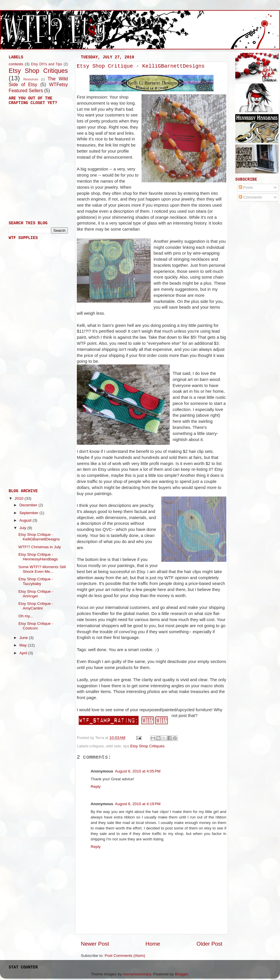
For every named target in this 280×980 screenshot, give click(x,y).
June (24, 638)
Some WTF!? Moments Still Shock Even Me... (42, 569)
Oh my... (26, 616)
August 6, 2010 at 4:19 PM (138, 804)
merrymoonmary (137, 974)
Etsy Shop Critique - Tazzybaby (36, 581)
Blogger (182, 974)
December (29, 505)
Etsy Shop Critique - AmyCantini (36, 606)
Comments (250, 197)
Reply (96, 787)
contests (16, 64)
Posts (246, 187)
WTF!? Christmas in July (40, 547)
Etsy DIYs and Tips (47, 64)
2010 (20, 498)
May (24, 645)
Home (153, 944)
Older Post (209, 944)
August (26, 520)
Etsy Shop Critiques (147, 746)
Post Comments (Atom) (125, 956)
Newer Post (95, 944)
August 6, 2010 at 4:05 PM (138, 771)
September (29, 513)
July (23, 528)
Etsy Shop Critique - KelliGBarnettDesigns (141, 66)
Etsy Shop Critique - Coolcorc (36, 626)
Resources (31, 79)
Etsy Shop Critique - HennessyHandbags (38, 557)
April (24, 653)
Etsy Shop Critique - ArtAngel (36, 594)
